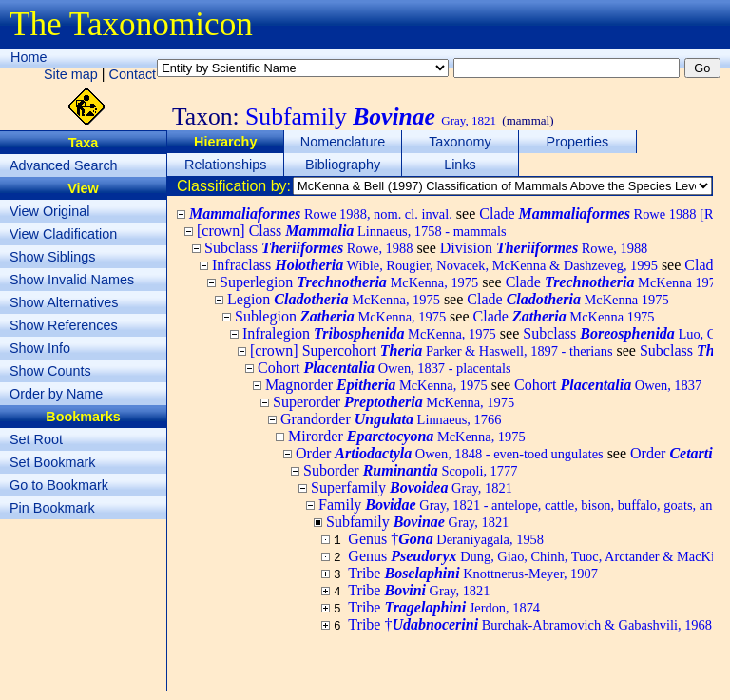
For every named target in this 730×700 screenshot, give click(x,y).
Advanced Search (64, 165)
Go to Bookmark (59, 485)
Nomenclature (343, 142)
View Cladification (63, 234)
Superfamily (412, 487)
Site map (71, 74)
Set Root (36, 439)
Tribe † (530, 624)
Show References (64, 325)
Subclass (308, 248)
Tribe (473, 573)
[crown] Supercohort (432, 350)
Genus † (446, 539)
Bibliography (343, 165)
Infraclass (435, 265)
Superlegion (349, 282)
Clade (615, 282)
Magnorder (376, 385)
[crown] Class (352, 231)
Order (450, 453)
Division (544, 248)
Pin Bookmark (52, 508)
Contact (133, 74)
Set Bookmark (52, 462)
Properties (578, 142)
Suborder (410, 470)
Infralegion (369, 333)
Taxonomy (460, 142)
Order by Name (56, 394)
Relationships (225, 165)
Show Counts (50, 371)
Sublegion (340, 316)
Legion (334, 299)
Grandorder (391, 419)
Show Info (40, 348)
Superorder (394, 402)
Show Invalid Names (72, 280)
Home (29, 57)
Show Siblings (52, 257)
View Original (50, 211)
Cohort (384, 368)
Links (460, 165)
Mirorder (407, 436)
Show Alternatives (64, 302)
